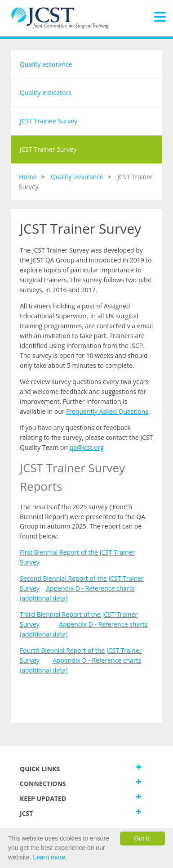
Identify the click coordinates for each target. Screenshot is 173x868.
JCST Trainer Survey (48, 149)
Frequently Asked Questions (107, 411)
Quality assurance (46, 64)
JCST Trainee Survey (49, 121)
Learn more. (50, 857)
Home (28, 177)
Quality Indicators (46, 93)
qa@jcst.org (87, 447)
